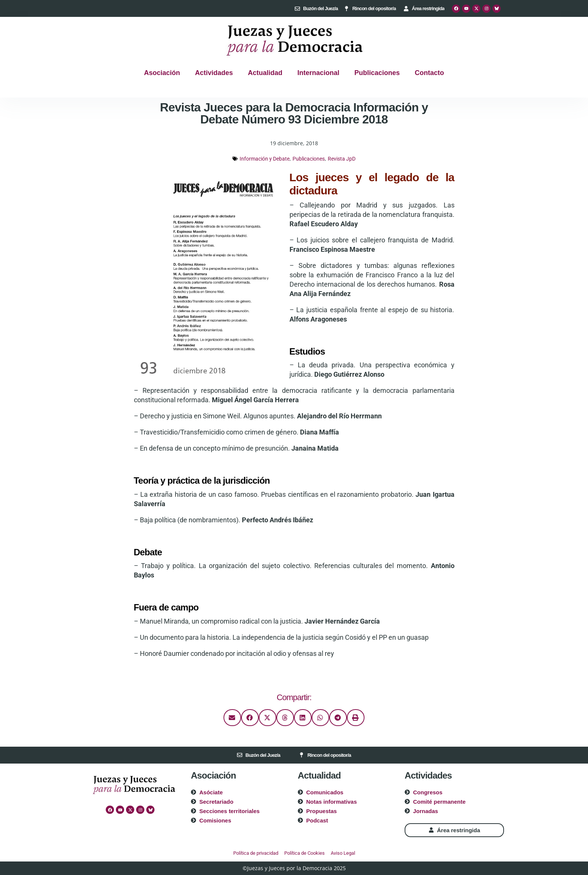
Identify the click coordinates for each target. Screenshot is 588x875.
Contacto (429, 73)
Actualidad (265, 73)
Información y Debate (265, 159)
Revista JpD (342, 159)
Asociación (162, 73)
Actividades (214, 73)
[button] (232, 718)
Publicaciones (377, 73)
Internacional (318, 73)
